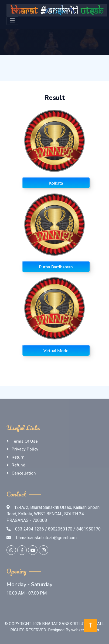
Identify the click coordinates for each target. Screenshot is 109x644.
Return (18, 457)
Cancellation (24, 473)
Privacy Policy (25, 449)
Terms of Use (25, 441)
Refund (18, 465)
